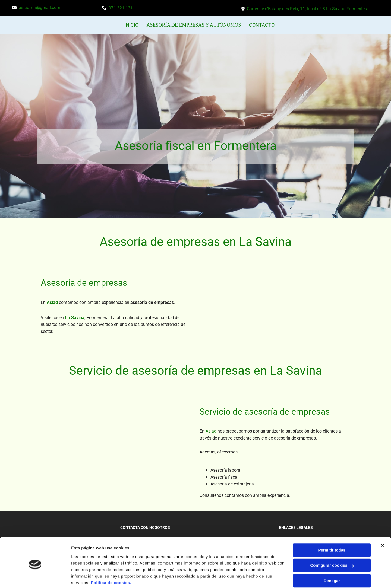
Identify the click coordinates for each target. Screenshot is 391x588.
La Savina (75, 317)
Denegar (332, 560)
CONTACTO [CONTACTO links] (260, 25)
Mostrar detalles (87, 577)
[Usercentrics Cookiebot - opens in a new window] (35, 577)
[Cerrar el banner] (383, 525)
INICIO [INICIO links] (133, 25)
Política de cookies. (111, 562)
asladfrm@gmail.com (40, 7)
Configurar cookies (332, 545)
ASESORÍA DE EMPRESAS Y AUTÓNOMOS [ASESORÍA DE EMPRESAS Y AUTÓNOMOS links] (194, 25)
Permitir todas (332, 530)
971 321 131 (121, 8)
